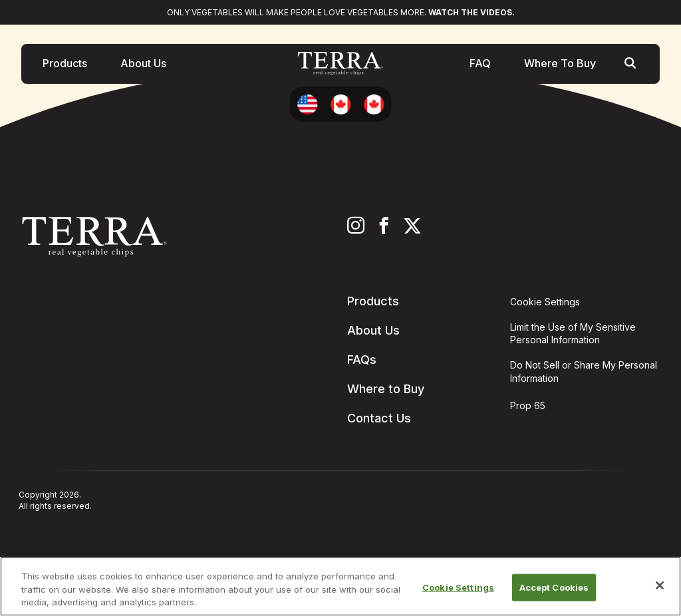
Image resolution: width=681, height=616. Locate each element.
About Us (143, 66)
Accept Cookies (554, 587)
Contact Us (379, 418)
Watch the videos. (472, 12)
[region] (340, 586)
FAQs (362, 360)
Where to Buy (386, 389)
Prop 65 (528, 405)
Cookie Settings (458, 587)
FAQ (480, 66)
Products (65, 66)
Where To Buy (560, 66)
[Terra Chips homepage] (340, 66)
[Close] (660, 585)
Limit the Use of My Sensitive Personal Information (573, 334)
